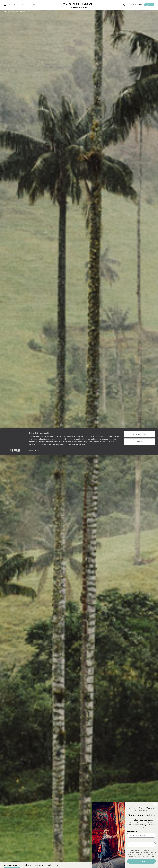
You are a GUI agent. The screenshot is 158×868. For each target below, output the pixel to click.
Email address (132, 831)
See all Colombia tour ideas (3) (79, 442)
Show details (34, 864)
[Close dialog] (155, 804)
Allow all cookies (140, 847)
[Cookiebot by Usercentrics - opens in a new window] (14, 864)
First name (131, 841)
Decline (139, 855)
